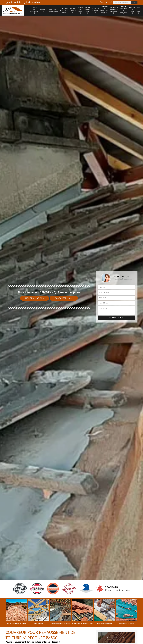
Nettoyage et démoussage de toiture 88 (114, 10)
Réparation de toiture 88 (95, 10)
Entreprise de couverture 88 (34, 10)
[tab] (71, 322)
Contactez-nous (64, 298)
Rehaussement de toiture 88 (54, 10)
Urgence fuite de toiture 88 (87, 10)
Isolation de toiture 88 (132, 10)
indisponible (13, 2)
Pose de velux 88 (139, 10)
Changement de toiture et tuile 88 (64, 10)
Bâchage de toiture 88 (80, 10)
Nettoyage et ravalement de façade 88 (104, 10)
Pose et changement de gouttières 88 (124, 10)
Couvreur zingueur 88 (73, 10)
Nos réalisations (35, 298)
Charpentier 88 (43, 10)
